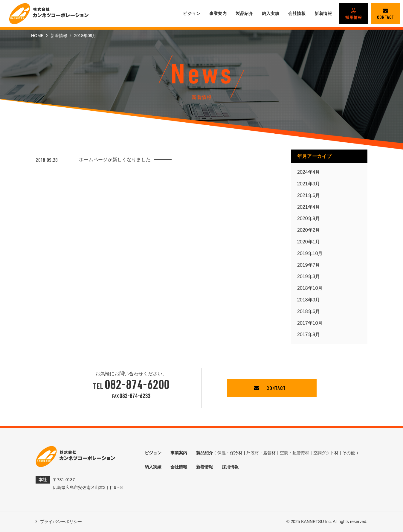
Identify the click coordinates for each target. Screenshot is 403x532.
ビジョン (192, 13)
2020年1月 (309, 242)
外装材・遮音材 (261, 453)
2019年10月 (310, 253)
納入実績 (271, 13)
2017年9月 (309, 334)
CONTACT (386, 14)
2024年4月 (309, 172)
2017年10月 (310, 323)
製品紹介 (244, 13)
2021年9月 (309, 184)
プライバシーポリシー (59, 522)
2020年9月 (309, 218)
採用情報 (354, 14)
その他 (349, 453)
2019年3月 (309, 276)
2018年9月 (309, 300)
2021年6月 (309, 195)
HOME (37, 36)
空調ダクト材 (326, 453)
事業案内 (218, 13)
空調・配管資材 (294, 453)
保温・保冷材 (230, 453)
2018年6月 (309, 311)
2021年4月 (309, 207)
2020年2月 (309, 230)
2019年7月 (309, 265)
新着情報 (323, 13)
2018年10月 (310, 288)
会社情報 (297, 13)
